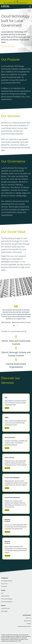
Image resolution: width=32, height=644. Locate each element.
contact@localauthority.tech (21, 3)
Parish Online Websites (12, 498)
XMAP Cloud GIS (5, 596)
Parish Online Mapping (12, 478)
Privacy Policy (4, 584)
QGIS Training (9, 458)
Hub (6, 397)
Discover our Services (8, 46)
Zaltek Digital (4, 611)
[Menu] (30, 7)
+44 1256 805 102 (9, 3)
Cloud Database (10, 437)
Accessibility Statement (7, 581)
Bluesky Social (27, 621)
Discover (7, 408)
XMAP (7, 417)
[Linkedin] (17, 1)
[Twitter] (15, 1)
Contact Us (7, 468)
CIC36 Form (4, 586)
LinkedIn (29, 624)
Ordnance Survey (5, 608)
